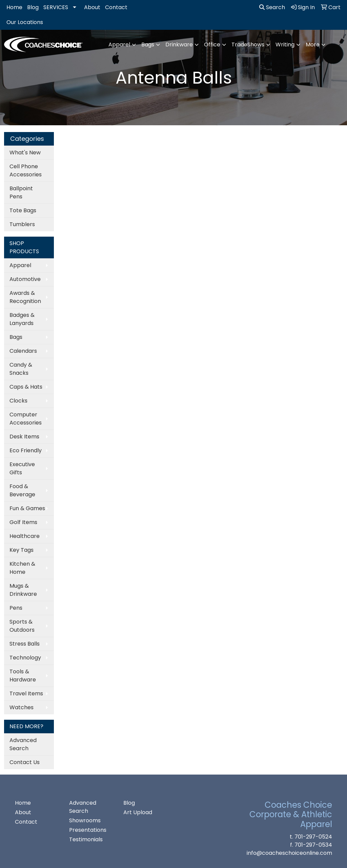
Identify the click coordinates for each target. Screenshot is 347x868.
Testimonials (86, 839)
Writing (285, 45)
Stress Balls (25, 644)
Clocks (18, 401)
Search (272, 7)
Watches (22, 707)
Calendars (23, 351)
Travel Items (26, 693)
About (92, 7)
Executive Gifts (22, 468)
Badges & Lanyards (22, 319)
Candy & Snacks (21, 369)
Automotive (25, 279)
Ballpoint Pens (21, 192)
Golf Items (23, 522)
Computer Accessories (26, 419)
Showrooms (85, 820)
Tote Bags (23, 210)
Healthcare (25, 536)
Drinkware (179, 45)
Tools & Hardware (23, 676)
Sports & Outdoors (22, 626)
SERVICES (56, 7)
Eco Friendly (26, 450)
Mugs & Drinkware (23, 590)
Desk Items (24, 437)
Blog (33, 7)
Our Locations (25, 22)
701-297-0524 (313, 837)
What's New (25, 153)
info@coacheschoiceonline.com (289, 853)
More (313, 45)
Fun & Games (27, 508)
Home (14, 7)
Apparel (119, 45)
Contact (116, 7)
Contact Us (25, 762)
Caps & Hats (26, 387)
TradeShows (248, 45)
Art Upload (138, 812)
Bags (148, 45)
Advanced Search (23, 744)
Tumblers (22, 224)
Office (212, 45)
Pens (16, 608)
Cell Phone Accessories (26, 170)
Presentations (88, 830)
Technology (25, 658)
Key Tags (22, 550)
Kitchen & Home (22, 568)
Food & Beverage (22, 490)
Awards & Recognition (25, 297)
